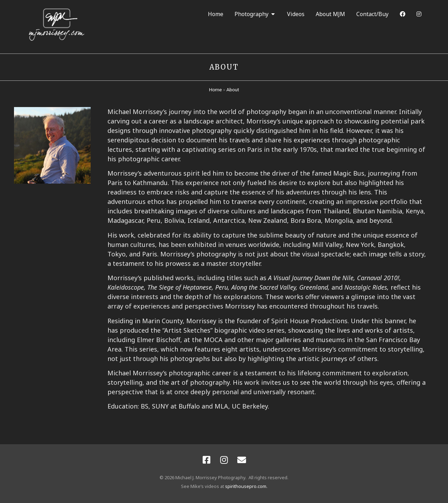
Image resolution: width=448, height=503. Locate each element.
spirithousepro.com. (246, 486)
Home (215, 90)
